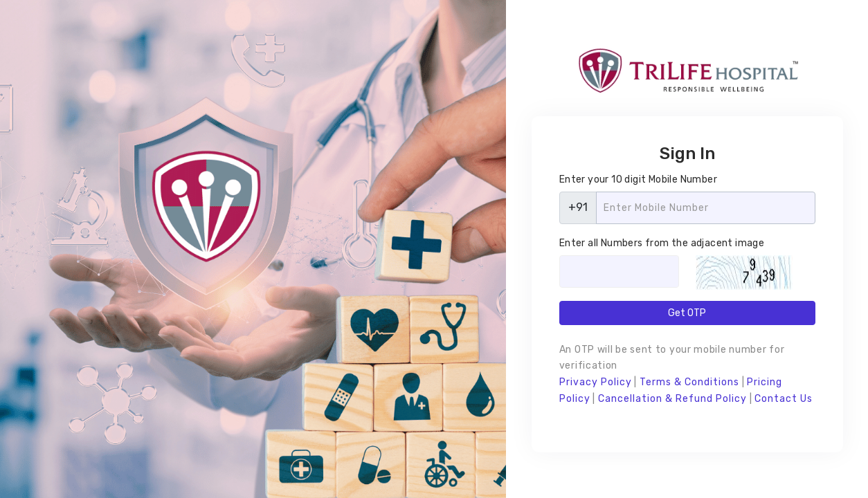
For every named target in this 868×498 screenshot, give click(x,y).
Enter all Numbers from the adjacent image (662, 243)
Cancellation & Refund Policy (672, 399)
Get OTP (687, 313)
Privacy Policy (596, 382)
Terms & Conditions (689, 382)
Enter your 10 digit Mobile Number (638, 179)
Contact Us (784, 399)
